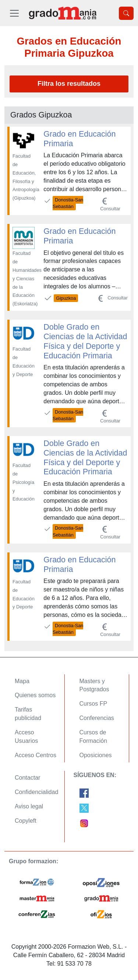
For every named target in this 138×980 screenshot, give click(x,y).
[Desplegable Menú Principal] (14, 13)
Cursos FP (93, 704)
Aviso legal (29, 806)
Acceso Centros (36, 755)
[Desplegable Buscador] (126, 13)
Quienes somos (35, 695)
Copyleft (26, 821)
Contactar (27, 778)
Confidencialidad (36, 792)
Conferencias (97, 718)
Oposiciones (96, 755)
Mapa (22, 681)
